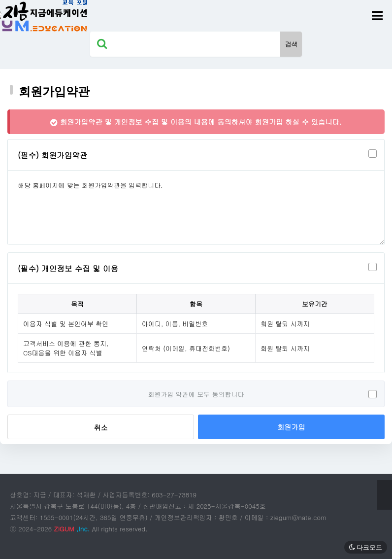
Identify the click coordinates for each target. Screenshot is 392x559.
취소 (101, 427)
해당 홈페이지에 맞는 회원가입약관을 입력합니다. (196, 208)
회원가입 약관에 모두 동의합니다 (196, 394)
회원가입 (291, 427)
